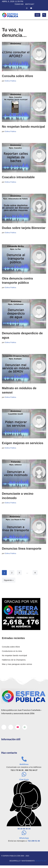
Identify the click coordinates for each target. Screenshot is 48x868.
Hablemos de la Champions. (14, 660)
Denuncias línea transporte (22, 549)
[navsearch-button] (44, 15)
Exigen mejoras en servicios (23, 443)
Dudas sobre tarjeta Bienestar (24, 228)
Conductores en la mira (12, 651)
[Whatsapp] (27, 8)
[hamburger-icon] (37, 15)
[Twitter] (22, 8)
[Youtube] (31, 8)
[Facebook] (18, 8)
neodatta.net (41, 861)
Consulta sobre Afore (17, 76)
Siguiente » (9, 580)
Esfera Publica (10, 81)
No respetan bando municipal (23, 127)
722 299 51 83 (34, 841)
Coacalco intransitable (18, 177)
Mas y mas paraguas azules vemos (17, 664)
